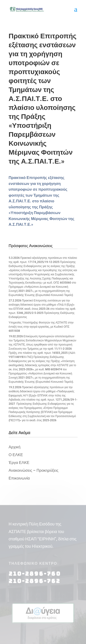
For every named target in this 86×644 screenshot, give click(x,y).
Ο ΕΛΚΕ (16, 455)
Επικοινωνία (19, 478)
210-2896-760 (35, 576)
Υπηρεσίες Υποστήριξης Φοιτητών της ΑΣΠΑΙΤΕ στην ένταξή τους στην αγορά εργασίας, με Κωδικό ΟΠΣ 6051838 (41, 327)
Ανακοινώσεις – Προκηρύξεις (34, 470)
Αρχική (15, 447)
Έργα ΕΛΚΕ (19, 463)
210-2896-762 (35, 583)
